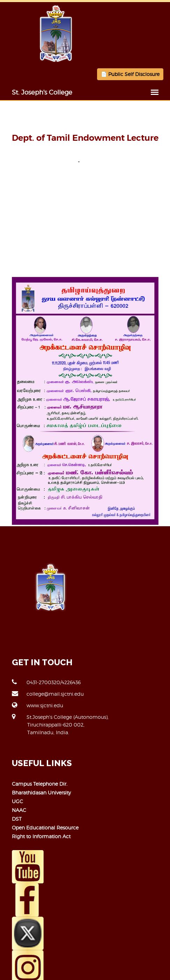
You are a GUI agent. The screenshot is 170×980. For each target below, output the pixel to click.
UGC (17, 801)
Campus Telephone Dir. (40, 784)
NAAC (19, 810)
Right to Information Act (41, 836)
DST (17, 819)
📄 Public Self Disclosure (130, 74)
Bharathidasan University (41, 793)
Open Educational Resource (45, 828)
